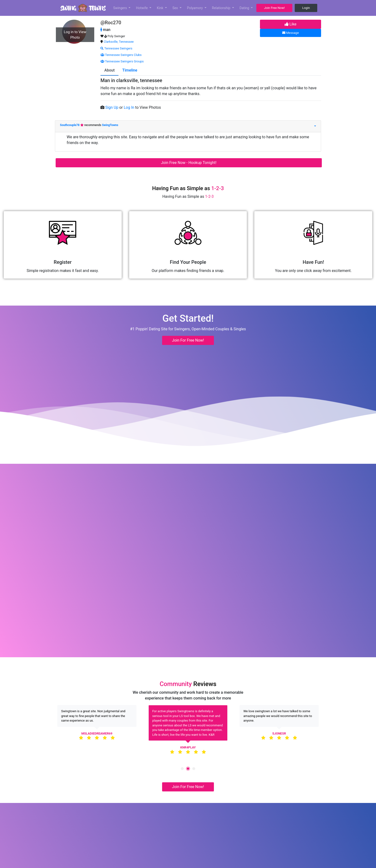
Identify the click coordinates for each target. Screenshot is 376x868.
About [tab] (109, 70)
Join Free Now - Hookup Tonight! (189, 163)
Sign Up (112, 107)
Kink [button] (161, 8)
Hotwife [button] (142, 8)
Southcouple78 (70, 125)
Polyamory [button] (195, 8)
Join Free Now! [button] (274, 8)
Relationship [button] (222, 8)
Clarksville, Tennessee (119, 42)
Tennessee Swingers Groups (122, 61)
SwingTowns (110, 125)
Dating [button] (245, 8)
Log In (129, 107)
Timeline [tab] (130, 70)
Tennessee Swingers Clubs (121, 55)
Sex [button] (176, 8)
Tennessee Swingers (116, 48)
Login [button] (306, 8)
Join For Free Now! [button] (188, 340)
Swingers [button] (120, 8)
